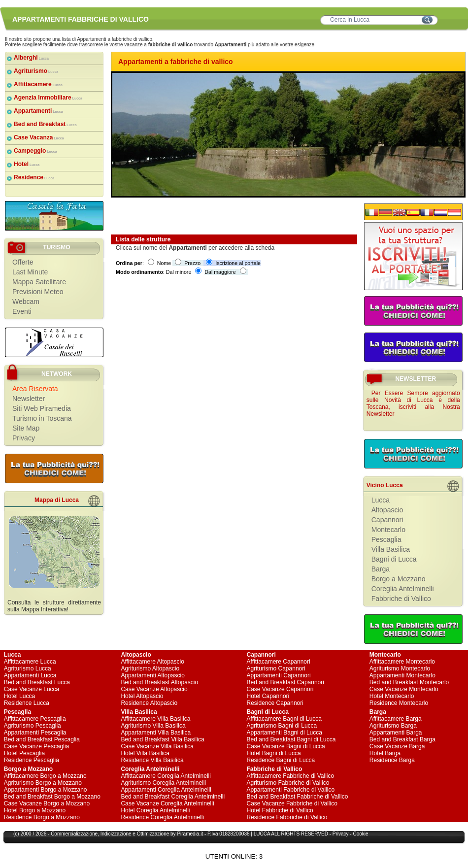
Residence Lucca (27, 703)
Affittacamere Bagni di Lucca (284, 719)
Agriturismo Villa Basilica (153, 726)
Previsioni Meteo (38, 292)
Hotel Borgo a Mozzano (35, 810)
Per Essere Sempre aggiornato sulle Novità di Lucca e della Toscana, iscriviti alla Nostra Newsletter (413, 403)
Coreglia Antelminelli (403, 589)
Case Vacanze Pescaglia (37, 746)
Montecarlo (388, 530)
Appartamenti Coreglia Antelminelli (166, 790)
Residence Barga (392, 760)
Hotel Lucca (19, 696)
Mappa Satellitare (39, 282)
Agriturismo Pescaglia (33, 726)
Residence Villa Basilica (152, 760)
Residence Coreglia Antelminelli (162, 817)
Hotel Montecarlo (392, 696)
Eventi (22, 311)
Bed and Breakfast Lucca (37, 682)
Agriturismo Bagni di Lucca (282, 726)
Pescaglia (386, 539)
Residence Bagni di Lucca (281, 760)
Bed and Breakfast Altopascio (159, 682)
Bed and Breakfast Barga (402, 739)
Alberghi (31, 58)
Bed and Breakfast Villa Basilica (162, 739)
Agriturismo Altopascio (150, 668)
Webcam (26, 301)
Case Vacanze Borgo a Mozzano (47, 803)
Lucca (381, 500)
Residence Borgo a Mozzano (42, 817)
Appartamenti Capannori (279, 675)
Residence (34, 177)
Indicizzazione (116, 834)
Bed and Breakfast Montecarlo (409, 682)
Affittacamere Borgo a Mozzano (45, 776)
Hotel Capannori (268, 696)
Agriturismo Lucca (28, 668)
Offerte (23, 262)
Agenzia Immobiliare (48, 98)
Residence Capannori (275, 703)
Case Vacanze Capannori (280, 689)
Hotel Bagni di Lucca (274, 753)
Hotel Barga (385, 753)
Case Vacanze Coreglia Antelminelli (167, 803)
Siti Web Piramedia (42, 408)
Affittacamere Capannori (279, 662)
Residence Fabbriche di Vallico (287, 817)
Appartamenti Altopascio (152, 675)
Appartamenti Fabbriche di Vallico (291, 790)
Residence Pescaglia (32, 760)
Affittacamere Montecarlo (402, 662)
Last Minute (30, 272)
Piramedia (188, 834)
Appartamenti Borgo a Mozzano (46, 790)
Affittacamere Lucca (30, 662)
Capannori (387, 520)
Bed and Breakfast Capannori (285, 682)
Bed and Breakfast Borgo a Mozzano (52, 797)
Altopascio (387, 510)
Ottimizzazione (153, 834)
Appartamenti (38, 111)
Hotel (27, 164)
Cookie (360, 834)
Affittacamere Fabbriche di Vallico (291, 776)
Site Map (26, 428)
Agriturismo (36, 71)
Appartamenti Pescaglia (35, 733)
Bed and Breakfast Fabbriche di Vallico (298, 797)
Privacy (24, 438)
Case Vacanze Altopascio (154, 689)
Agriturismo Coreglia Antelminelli (163, 783)
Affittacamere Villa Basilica (155, 719)
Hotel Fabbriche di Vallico (280, 810)
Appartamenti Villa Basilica (156, 733)
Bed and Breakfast (45, 124)
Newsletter (29, 399)
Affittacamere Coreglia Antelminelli (166, 776)
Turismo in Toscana (42, 418)
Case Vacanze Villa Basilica (157, 746)
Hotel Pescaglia (24, 753)
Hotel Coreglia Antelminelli (155, 810)
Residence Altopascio (149, 703)
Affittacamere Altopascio (152, 662)
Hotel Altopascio (142, 696)
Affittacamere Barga (396, 719)
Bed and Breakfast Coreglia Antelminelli (173, 797)
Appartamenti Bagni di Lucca (284, 733)
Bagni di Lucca (394, 559)
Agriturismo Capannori (276, 668)
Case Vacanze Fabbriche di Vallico (292, 803)
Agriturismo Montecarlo (400, 668)
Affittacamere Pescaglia (35, 719)
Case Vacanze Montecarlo (404, 689)
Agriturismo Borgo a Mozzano (43, 783)
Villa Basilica (391, 549)
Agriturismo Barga (393, 726)
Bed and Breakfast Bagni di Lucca (291, 739)
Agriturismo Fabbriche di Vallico (288, 783)
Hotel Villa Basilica (145, 753)
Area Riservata (35, 389)
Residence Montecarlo (399, 703)
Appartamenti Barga (396, 733)
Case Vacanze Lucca (32, 689)
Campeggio (35, 151)
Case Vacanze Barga (397, 746)
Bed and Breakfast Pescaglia (42, 739)
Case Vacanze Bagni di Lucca (286, 746)
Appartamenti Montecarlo (402, 675)
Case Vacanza (39, 137)
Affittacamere (38, 84)
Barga (381, 569)
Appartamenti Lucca (30, 675)
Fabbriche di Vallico (401, 599)
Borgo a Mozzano (399, 579)
